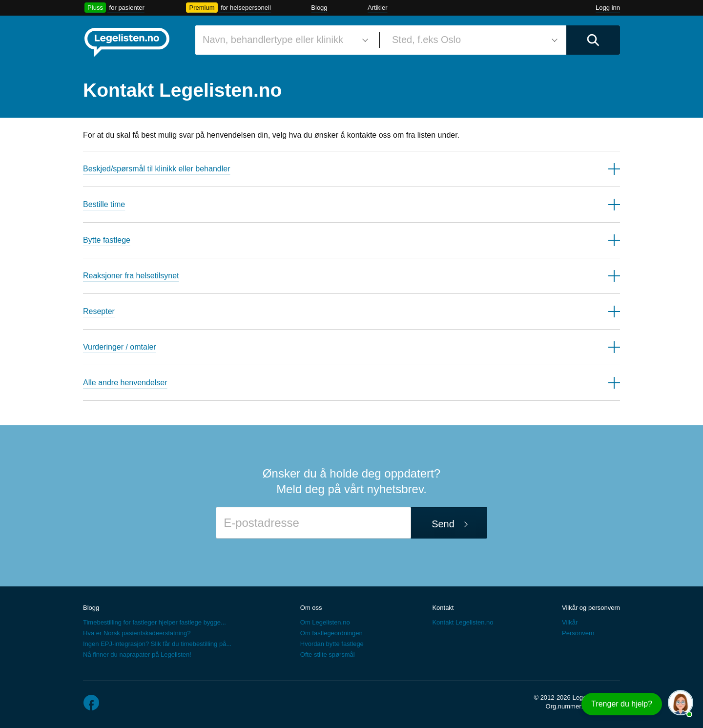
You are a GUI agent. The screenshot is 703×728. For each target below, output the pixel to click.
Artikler (377, 8)
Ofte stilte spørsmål (328, 655)
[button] (351, 169)
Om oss (311, 608)
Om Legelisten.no (325, 622)
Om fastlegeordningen (331, 633)
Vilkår (570, 622)
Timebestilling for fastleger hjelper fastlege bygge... (155, 622)
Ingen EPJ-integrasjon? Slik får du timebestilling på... (157, 644)
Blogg (319, 8)
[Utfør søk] (593, 40)
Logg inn (608, 8)
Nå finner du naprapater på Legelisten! (137, 655)
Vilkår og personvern (591, 608)
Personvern (578, 633)
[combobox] (284, 40)
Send (443, 524)
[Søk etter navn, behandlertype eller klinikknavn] (284, 40)
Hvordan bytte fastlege (332, 644)
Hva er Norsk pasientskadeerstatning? (137, 633)
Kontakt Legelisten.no (463, 622)
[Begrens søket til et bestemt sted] (473, 40)
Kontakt (443, 608)
